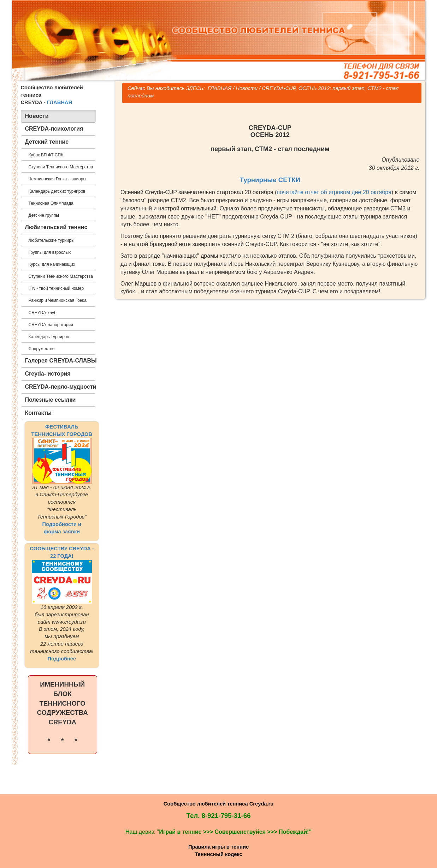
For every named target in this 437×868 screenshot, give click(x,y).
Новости (247, 88)
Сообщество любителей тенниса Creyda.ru (218, 804)
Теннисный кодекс (218, 854)
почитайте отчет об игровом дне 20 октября (334, 192)
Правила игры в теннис (218, 847)
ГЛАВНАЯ (60, 102)
